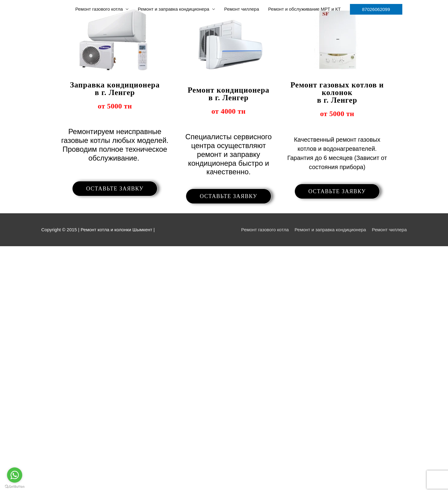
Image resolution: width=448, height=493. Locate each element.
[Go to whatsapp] (15, 475)
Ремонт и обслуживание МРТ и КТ (305, 9)
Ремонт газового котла (99, 9)
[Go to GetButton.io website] (15, 487)
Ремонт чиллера (242, 9)
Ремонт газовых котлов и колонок (337, 92)
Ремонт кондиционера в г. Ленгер (228, 94)
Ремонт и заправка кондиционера (173, 9)
